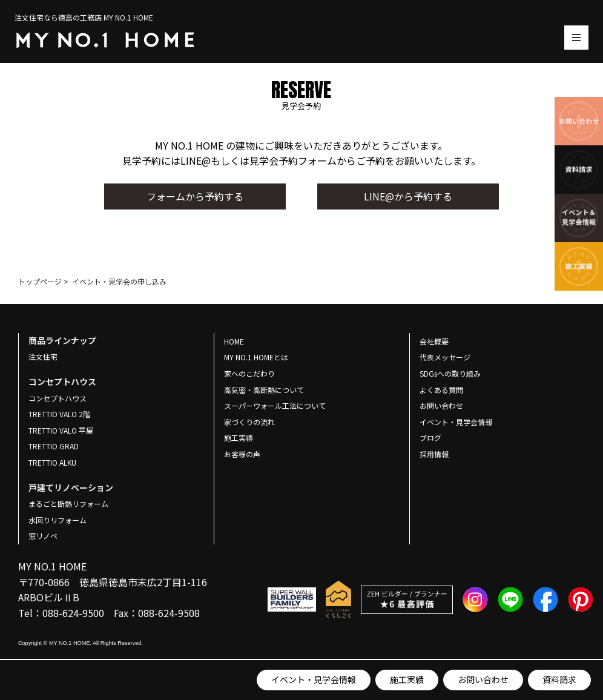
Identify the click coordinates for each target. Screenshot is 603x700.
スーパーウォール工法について (275, 405)
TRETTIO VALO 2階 (59, 414)
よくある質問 (441, 390)
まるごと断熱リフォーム (68, 504)
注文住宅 (43, 356)
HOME (234, 341)
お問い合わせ (483, 679)
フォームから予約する (195, 196)
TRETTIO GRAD (54, 446)
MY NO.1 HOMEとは (256, 357)
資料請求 (559, 679)
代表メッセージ (445, 357)
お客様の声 (242, 454)
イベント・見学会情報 (314, 679)
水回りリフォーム (58, 520)
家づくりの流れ (249, 422)
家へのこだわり (249, 373)
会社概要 (434, 341)
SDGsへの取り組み (450, 373)
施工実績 (407, 679)
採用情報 (434, 454)
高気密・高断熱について (264, 390)
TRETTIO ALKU (52, 462)
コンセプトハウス (58, 398)
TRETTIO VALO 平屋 (61, 430)
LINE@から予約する (408, 196)
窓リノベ (43, 536)
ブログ (430, 437)
